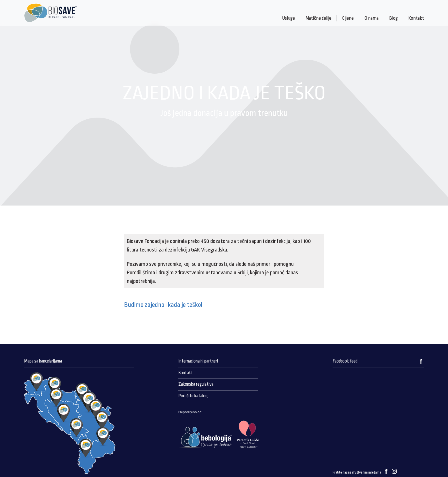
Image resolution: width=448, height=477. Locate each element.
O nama (371, 18)
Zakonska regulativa (196, 384)
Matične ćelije (318, 18)
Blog (393, 18)
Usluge (288, 18)
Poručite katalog (193, 396)
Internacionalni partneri (198, 361)
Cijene (348, 18)
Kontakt (416, 18)
